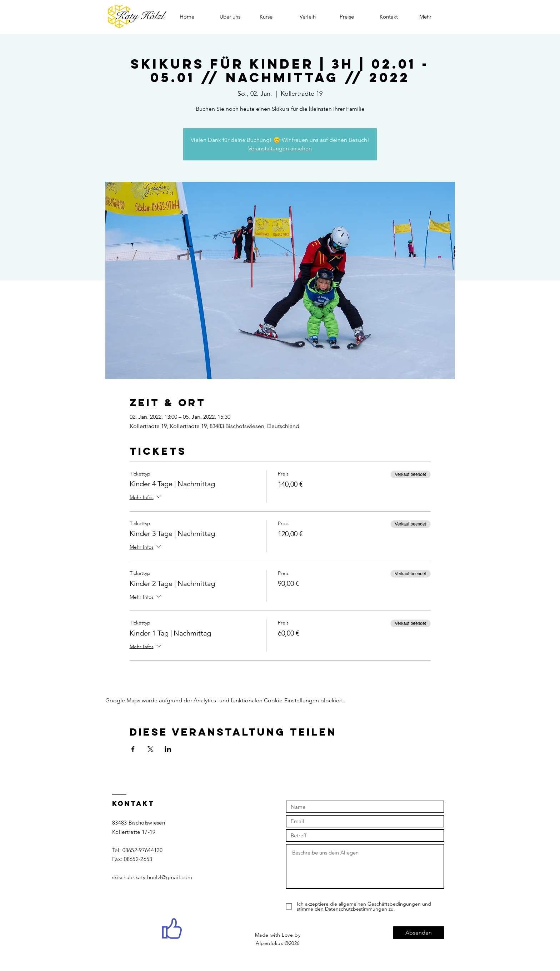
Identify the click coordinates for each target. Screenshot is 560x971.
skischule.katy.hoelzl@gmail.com (152, 877)
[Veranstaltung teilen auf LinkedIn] (168, 749)
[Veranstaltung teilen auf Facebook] (133, 749)
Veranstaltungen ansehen (280, 148)
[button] (274, 17)
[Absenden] (419, 933)
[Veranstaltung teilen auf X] (151, 749)
